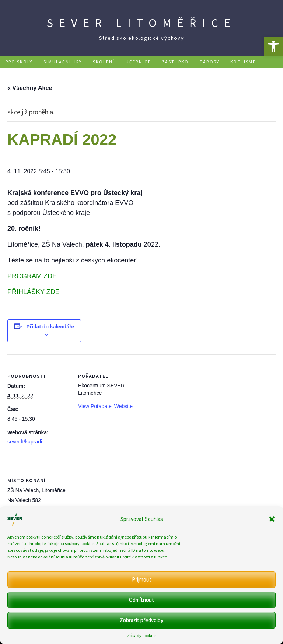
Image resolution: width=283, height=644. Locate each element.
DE (178, 74)
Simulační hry (63, 62)
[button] (273, 46)
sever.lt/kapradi (25, 442)
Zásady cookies (142, 635)
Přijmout (142, 579)
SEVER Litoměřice (141, 23)
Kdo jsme (243, 62)
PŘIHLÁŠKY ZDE (34, 292)
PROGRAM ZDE (32, 276)
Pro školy (19, 62)
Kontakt (151, 74)
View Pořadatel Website (105, 406)
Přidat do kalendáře (50, 327)
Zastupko (175, 62)
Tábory (209, 62)
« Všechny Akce (30, 88)
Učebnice (138, 62)
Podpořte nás (25, 74)
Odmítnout (141, 600)
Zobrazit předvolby (141, 620)
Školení (104, 62)
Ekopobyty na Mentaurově (92, 74)
